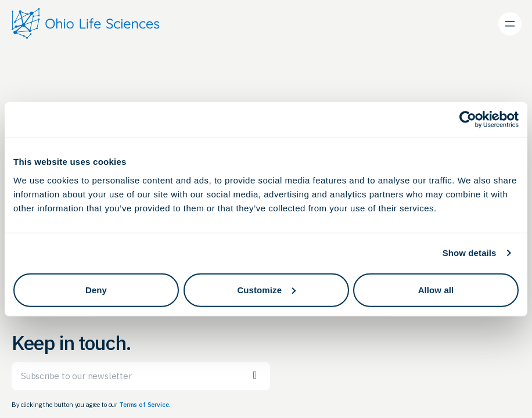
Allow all (436, 289)
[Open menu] (510, 24)
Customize (266, 289)
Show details (470, 253)
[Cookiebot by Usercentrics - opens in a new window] (468, 120)
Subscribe (255, 375)
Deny (96, 289)
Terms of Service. (145, 405)
